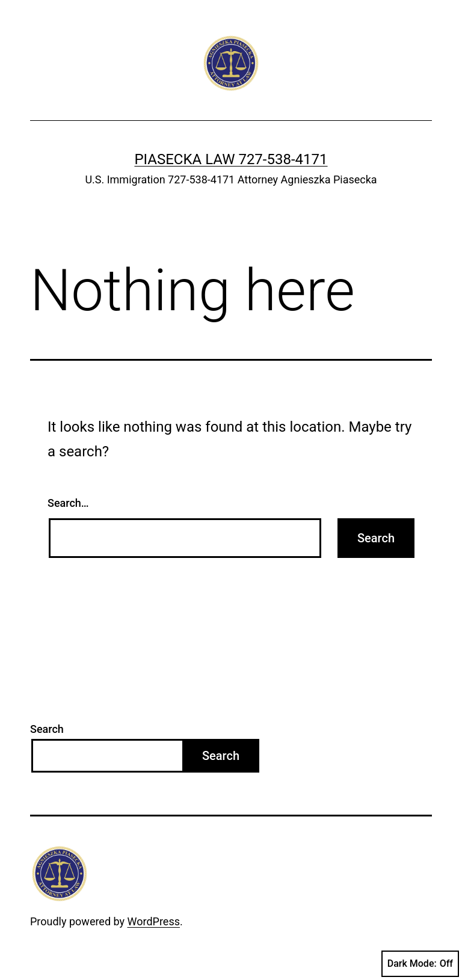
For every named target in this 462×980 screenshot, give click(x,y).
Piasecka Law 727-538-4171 (231, 159)
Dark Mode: (420, 964)
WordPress (154, 921)
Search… (68, 503)
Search (47, 729)
